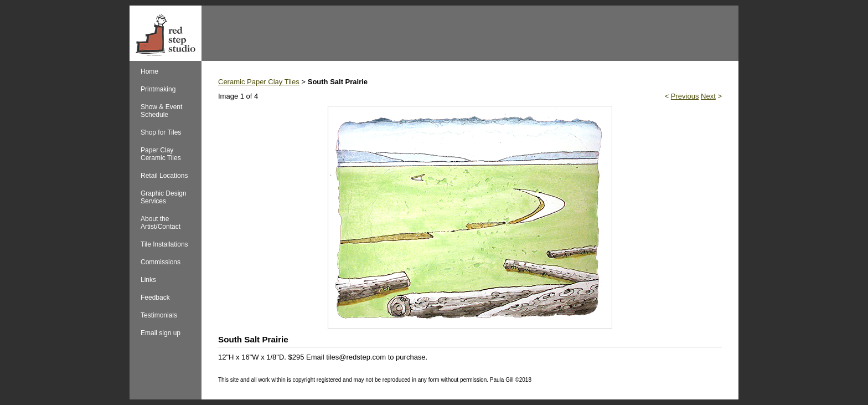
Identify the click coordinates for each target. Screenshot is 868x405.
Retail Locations (164, 176)
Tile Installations (164, 244)
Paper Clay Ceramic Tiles (161, 154)
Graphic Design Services (164, 197)
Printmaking (158, 89)
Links (148, 280)
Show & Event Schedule (161, 111)
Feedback (155, 298)
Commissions (161, 262)
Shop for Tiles (161, 132)
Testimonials (159, 315)
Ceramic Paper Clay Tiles (259, 82)
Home (149, 71)
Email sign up (161, 333)
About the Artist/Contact (161, 223)
